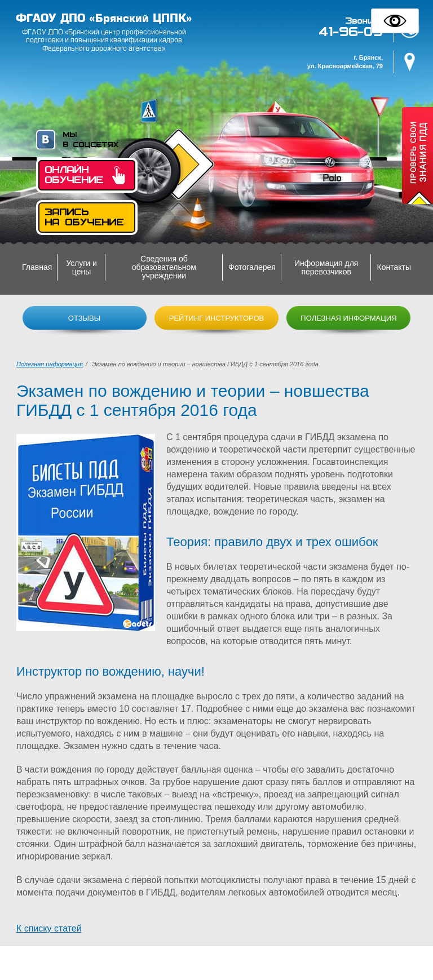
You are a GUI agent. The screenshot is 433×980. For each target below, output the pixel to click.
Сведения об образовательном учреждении (164, 267)
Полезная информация (348, 318)
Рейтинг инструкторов (217, 318)
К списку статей (49, 928)
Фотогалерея (252, 267)
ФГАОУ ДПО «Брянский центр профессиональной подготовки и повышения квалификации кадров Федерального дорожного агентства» (104, 40)
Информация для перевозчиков (326, 267)
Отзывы (84, 318)
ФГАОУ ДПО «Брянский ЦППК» (104, 18)
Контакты (394, 267)
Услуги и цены (81, 267)
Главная (37, 267)
